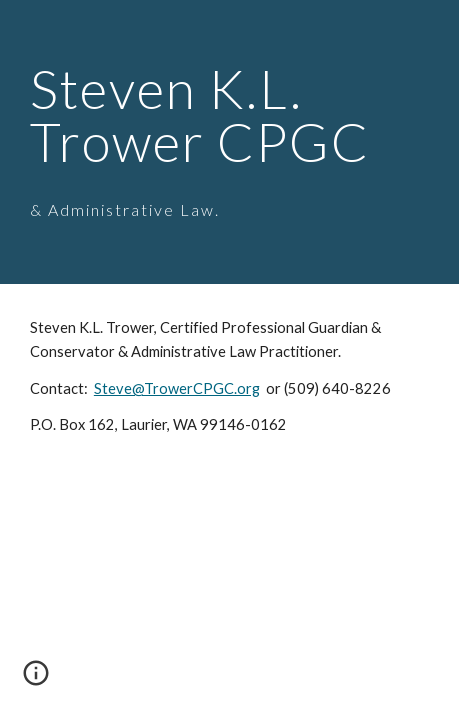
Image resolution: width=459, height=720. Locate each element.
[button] (36, 680)
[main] (229, 142)
